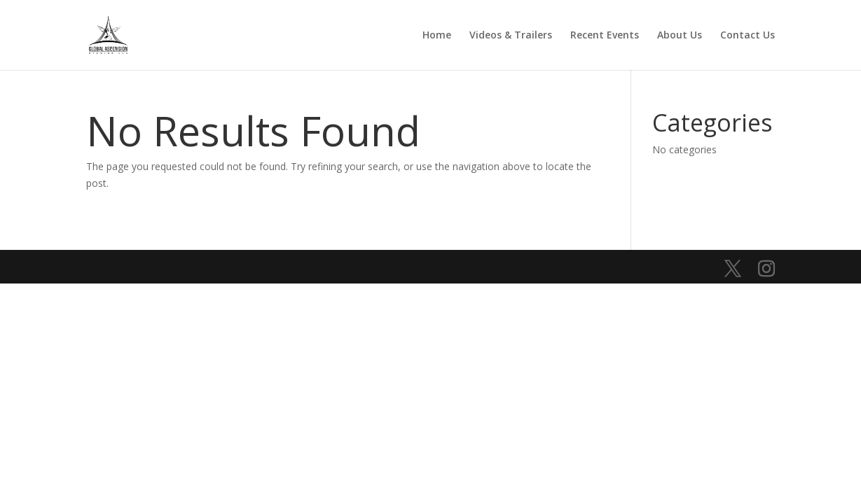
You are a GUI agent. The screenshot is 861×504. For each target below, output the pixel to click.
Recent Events (605, 36)
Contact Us (748, 36)
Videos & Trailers (511, 36)
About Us (680, 36)
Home (437, 36)
